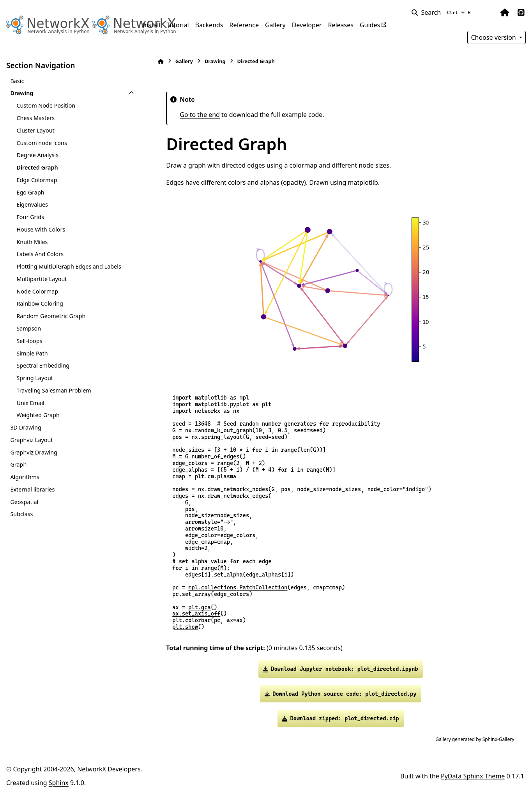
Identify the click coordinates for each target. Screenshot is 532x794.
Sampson (29, 328)
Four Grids (30, 217)
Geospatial (24, 502)
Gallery (275, 25)
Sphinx (59, 783)
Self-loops (29, 341)
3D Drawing (26, 427)
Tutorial (178, 25)
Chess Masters (35, 118)
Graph (18, 464)
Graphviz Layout (31, 440)
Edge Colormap (37, 180)
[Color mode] (488, 12)
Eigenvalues (32, 204)
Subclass (21, 514)
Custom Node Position (46, 105)
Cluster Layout (35, 130)
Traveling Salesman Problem (54, 390)
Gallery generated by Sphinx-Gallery (473, 739)
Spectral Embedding (43, 365)
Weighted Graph (38, 415)
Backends (209, 25)
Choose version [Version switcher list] (494, 37)
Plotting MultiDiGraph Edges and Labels (69, 266)
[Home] (159, 61)
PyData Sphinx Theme (473, 776)
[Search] (443, 12)
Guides (370, 25)
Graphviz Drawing (34, 452)
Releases (340, 25)
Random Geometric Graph (51, 316)
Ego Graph (30, 192)
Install (151, 25)
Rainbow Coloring (40, 303)
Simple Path (32, 353)
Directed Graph (37, 167)
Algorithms (25, 477)
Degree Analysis (37, 155)
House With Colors (41, 229)
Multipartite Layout (42, 279)
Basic (17, 81)
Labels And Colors (40, 254)
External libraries (32, 489)
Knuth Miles (32, 242)
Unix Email (30, 403)
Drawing (22, 93)
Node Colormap (37, 291)
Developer (307, 25)
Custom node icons (42, 143)
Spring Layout (35, 378)
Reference (244, 25)
